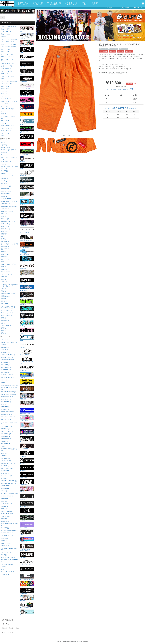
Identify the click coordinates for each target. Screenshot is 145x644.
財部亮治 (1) (4, 279)
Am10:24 (27, 309)
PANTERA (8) (4, 506)
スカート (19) (4, 74)
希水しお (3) (4, 231)
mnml (27, 195)
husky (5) (3, 173)
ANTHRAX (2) (5, 350)
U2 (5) (2, 569)
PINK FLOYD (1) (5, 516)
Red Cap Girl (27, 107)
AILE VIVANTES (27, 447)
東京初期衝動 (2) (5, 296)
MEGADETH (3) (5, 471)
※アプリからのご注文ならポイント (121, 89)
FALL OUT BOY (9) (6, 420)
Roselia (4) (4, 196)
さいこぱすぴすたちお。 (27, 238)
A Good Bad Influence (27, 65)
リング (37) (4, 111)
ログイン (109, 8)
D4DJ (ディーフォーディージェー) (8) (9, 158)
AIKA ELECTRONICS (27, 411)
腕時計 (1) (4, 114)
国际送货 (112, 51)
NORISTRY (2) (5, 304)
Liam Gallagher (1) (6, 458)
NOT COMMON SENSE (27, 577)
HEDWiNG (27, 468)
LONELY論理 (27, 475)
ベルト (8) (4, 96)
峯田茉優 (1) (4, 318)
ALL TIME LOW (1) (6, 347)
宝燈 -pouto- (27, 273)
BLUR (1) (3, 383)
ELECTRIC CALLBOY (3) (8, 412)
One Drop (27, 324)
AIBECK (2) (4, 142)
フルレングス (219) (6, 69)
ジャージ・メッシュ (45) (7, 63)
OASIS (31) (4, 501)
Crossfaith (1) (4, 155)
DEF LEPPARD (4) (6, 402)
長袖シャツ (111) (5, 34)
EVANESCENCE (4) (6, 415)
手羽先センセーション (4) (8, 294)
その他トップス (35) (6, 66)
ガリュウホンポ (27, 511)
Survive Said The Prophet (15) (9, 206)
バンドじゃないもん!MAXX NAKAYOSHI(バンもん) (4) (8, 307)
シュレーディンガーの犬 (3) (8, 264)
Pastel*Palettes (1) (6, 186)
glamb (27, 50)
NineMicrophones (27, 295)
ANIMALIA (27, 518)
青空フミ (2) (4, 214)
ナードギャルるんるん (27, 432)
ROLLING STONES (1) (7, 533)
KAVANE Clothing (27, 245)
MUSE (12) (4, 491)
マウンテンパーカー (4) (7, 57)
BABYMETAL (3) (5, 147)
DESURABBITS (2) (6, 162)
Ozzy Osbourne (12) (6, 504)
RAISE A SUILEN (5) (6, 191)
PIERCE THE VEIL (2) (7, 514)
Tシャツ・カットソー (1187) (9, 27)
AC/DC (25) (4, 345)
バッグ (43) (4, 91)
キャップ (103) (5, 79)
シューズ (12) (4, 104)
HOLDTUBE (27, 598)
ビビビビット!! (27, 418)
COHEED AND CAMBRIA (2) (9, 394)
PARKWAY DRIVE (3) (7, 511)
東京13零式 (27, 266)
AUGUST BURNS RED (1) (8, 357)
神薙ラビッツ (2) (5, 229)
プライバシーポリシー (18, 632)
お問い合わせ (18, 624)
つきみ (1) (4, 289)
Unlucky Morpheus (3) (7, 211)
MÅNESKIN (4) (5, 466)
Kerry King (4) (4, 441)
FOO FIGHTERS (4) (6, 426)
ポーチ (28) (4, 94)
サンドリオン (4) (5, 259)
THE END (27, 345)
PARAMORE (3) (5, 509)
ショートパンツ (123, 49)
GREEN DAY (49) (5, 429)
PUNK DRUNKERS (27, 145)
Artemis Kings (27, 223)
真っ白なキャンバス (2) (7, 313)
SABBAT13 (27, 302)
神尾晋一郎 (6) (5, 226)
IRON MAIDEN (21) (6, 434)
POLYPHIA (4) (5, 519)
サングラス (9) (5, 86)
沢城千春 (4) (4, 257)
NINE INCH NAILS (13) (7, 496)
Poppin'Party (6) (5, 189)
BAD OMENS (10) (6, 365)
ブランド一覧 (38, 4)
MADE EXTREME (27, 352)
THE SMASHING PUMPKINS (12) (9, 549)
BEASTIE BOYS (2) (6, 370)
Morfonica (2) (4, 184)
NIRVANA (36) (5, 499)
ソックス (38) (4, 106)
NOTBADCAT (27, 288)
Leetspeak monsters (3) (7, 176)
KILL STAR (27, 72)
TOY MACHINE (27, 152)
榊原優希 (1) (4, 252)
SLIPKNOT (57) (5, 546)
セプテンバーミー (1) (7, 274)
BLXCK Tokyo (27, 454)
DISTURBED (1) (5, 407)
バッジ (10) (4, 123)
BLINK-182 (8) (5, 380)
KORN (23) (4, 453)
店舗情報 (95, 4)
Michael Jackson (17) (6, 476)
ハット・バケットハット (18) (9, 81)
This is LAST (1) (5, 209)
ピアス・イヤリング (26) (7, 109)
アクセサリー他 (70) (6, 128)
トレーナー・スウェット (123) (9, 39)
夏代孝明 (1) (4, 299)
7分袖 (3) (3, 37)
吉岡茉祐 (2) (4, 328)
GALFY (27, 29)
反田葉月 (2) (4, 282)
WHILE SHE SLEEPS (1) (8, 572)
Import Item (27, 584)
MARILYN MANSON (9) (7, 468)
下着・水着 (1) (5, 121)
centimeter (27, 159)
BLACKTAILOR (27, 188)
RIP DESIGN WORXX (27, 605)
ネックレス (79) (5, 89)
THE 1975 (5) (4, 340)
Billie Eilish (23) (5, 372)
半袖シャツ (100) (5, 29)
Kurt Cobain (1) (5, 456)
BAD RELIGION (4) (6, 367)
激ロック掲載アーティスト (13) (9, 244)
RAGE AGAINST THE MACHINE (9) (10, 525)
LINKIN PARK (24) (6, 461)
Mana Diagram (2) (6, 181)
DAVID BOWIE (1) (6, 399)
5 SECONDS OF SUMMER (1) (9, 342)
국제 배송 (129, 51)
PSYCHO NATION (27, 86)
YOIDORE (27, 115)
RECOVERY (27, 173)
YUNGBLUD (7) (5, 574)
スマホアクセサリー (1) (7, 126)
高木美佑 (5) (4, 277)
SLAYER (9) (4, 541)
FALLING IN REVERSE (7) (8, 417)
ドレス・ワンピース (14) (7, 76)
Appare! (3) (4, 145)
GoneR (27, 389)
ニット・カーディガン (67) (8, 42)
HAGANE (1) (4, 171)
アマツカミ (27, 259)
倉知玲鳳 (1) (4, 239)
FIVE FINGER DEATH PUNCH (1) (9, 423)
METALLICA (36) (5, 473)
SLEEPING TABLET (27, 252)
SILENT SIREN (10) (6, 199)
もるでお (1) (4, 323)
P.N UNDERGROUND (27, 93)
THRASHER (27, 375)
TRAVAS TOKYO (27, 231)
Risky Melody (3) (5, 194)
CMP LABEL (27, 281)
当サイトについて (18, 620)
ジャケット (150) (5, 49)
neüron (27, 331)
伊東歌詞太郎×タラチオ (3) (8, 221)
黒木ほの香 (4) (5, 241)
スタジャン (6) (5, 52)
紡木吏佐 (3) (4, 291)
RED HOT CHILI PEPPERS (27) (9, 531)
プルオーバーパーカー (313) (8, 44)
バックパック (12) (6, 99)
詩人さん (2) (4, 262)
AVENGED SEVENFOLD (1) (8, 360)
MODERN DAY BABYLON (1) (9, 481)
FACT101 (27, 497)
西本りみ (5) (4, 301)
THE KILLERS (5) (6, 444)
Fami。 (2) (4, 164)
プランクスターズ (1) (7, 310)
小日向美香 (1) (5, 247)
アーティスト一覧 (54, 4)
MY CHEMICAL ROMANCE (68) (9, 494)
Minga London (27, 79)
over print (27, 36)
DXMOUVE (27, 316)
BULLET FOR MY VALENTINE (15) (9, 388)
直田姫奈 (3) (4, 269)
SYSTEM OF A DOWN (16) (8, 557)
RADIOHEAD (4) (5, 521)
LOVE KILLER (27, 540)
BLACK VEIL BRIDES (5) (8, 378)
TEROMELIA (27, 532)
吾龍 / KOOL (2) (5, 249)
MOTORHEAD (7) (6, 488)
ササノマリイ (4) (5, 254)
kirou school (27, 613)
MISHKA (27, 490)
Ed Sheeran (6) (5, 409)
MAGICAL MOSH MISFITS (27, 130)
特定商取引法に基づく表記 (18, 628)
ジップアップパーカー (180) (8, 47)
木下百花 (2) (4, 234)
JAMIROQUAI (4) (5, 436)
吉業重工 (27, 166)
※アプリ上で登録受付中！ (121, 108)
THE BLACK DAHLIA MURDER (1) (9, 561)
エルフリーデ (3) (5, 224)
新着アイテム (23, 4)
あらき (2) (4, 216)
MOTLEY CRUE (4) (6, 486)
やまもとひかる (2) (6, 326)
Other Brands (27, 591)
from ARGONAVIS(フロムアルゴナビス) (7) (9, 168)
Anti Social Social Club (27, 563)
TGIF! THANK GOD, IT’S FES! (27, 360)
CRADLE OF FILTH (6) (7, 397)
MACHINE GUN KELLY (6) (8, 463)
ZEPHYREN (27, 555)
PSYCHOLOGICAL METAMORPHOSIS (27, 548)
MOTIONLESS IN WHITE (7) (9, 483)
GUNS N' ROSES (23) (7, 431)
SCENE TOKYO (27, 43)
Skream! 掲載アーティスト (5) (9, 201)
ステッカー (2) (5, 133)
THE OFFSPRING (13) (7, 564)
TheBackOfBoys (27, 482)
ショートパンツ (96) (6, 71)
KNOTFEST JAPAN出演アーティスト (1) (10, 450)
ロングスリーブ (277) (7, 32)
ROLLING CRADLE (113, 49)
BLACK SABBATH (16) (7, 375)
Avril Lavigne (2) (5, 362)
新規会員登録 (124, 8)
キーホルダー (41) (6, 131)
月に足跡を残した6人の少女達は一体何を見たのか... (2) (10, 285)
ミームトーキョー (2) (7, 315)
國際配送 (121, 51)
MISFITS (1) (4, 478)
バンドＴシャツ (71, 4)
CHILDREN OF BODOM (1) (8, 392)
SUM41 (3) (4, 555)
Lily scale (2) (4, 178)
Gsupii (27, 338)
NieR (27, 439)
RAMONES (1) (5, 528)
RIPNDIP (27, 122)
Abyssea (27, 209)
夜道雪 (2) (4, 331)
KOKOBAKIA (27, 368)
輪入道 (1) (4, 333)
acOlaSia (27, 570)
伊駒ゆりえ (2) (5, 219)
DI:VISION (27, 461)
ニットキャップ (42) (6, 84)
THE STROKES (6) (6, 552)
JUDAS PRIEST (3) (6, 439)
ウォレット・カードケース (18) (9, 101)
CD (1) (3, 136)
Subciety (27, 57)
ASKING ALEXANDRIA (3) (8, 355)
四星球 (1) (4, 267)
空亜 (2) (3, 236)
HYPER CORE (27, 504)
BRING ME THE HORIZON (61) (9, 385)
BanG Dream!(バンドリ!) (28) (9, 150)
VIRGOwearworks (27, 180)
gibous (27, 138)
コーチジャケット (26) (7, 54)
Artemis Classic (27, 216)
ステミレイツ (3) (5, 272)
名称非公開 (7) (5, 320)
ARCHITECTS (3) (6, 352)
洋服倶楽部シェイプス (27, 397)
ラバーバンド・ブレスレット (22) (9, 117)
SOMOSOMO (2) (5, 204)
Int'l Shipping (104, 51)
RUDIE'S (27, 202)
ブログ (85, 4)
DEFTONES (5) (5, 404)
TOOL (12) (4, 567)
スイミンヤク (27, 525)
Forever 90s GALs (27, 425)
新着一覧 (138, 8)
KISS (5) (3, 446)
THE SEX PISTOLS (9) (7, 536)
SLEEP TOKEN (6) (6, 543)
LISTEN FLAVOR (27, 100)
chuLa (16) (4, 152)
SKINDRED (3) (5, 538)
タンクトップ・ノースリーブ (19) (9, 60)
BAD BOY (27, 404)
